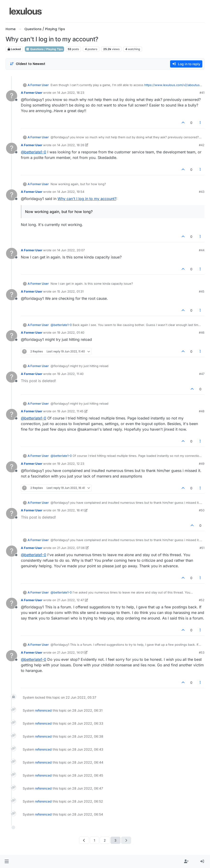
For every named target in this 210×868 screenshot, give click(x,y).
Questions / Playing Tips (44, 49)
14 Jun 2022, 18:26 (71, 145)
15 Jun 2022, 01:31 (70, 291)
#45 (202, 291)
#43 (202, 192)
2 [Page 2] (105, 840)
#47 (202, 374)
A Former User (38, 85)
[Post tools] (200, 123)
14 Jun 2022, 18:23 (71, 93)
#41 (202, 93)
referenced (43, 710)
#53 (202, 652)
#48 (202, 411)
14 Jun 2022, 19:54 (71, 192)
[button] (7, 862)
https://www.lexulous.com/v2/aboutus (172, 85)
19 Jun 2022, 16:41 (70, 510)
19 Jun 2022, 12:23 (71, 464)
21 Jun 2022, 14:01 (70, 652)
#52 (202, 600)
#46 (202, 332)
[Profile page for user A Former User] (12, 96)
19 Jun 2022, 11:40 (70, 374)
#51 (202, 548)
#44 (202, 250)
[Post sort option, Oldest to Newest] (27, 64)
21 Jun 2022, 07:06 (71, 548)
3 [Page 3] (115, 840)
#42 (202, 145)
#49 (202, 464)
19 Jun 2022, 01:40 (71, 332)
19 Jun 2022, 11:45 (70, 411)
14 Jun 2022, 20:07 (71, 250)
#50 (202, 510)
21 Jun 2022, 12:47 (71, 600)
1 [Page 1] (94, 840)
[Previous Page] (84, 840)
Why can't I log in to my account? (87, 199)
